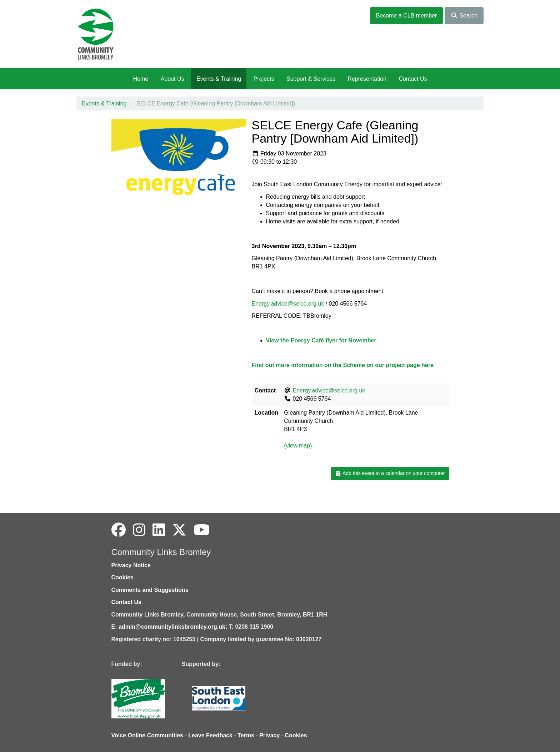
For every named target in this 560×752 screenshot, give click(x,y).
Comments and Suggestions (150, 590)
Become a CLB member (407, 16)
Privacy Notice (131, 565)
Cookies (122, 577)
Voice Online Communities (147, 735)
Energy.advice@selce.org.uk (288, 304)
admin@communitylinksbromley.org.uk (172, 627)
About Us (172, 79)
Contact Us (413, 79)
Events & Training (219, 79)
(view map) (298, 446)
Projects (264, 79)
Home (141, 79)
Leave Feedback (210, 735)
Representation (367, 79)
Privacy (269, 735)
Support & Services (311, 79)
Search (464, 16)
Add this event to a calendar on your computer (390, 473)
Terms (246, 735)
